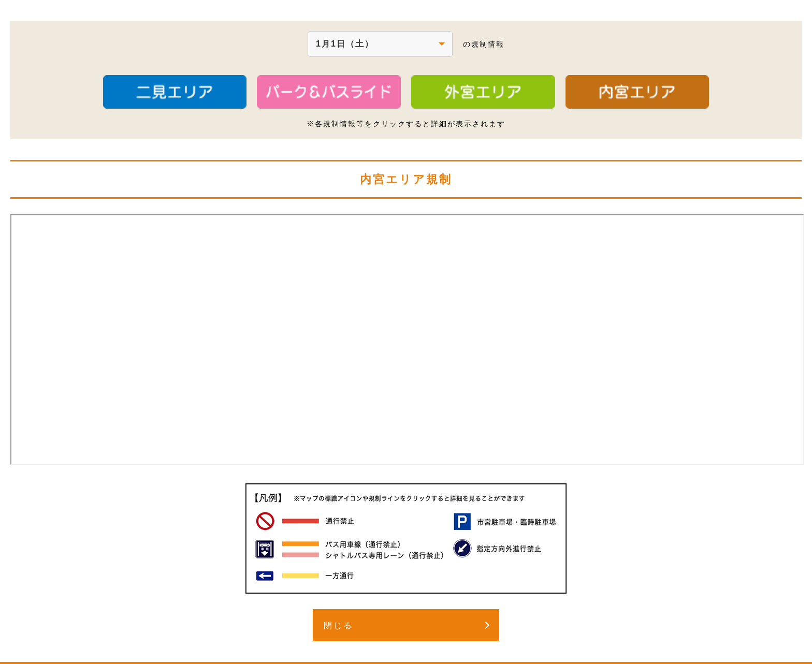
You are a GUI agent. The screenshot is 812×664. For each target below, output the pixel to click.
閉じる (338, 625)
